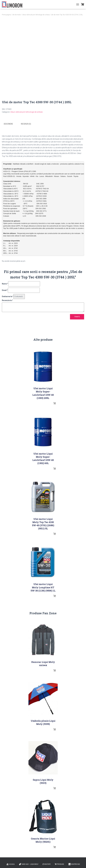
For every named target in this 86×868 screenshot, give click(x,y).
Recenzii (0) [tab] (26, 124)
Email (5, 290)
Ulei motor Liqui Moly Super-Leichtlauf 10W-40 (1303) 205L (43, 393)
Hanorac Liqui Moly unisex (43, 663)
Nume (5, 284)
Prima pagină (6, 15)
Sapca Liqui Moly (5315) (43, 781)
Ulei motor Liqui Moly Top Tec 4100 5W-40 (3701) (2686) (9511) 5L (43, 524)
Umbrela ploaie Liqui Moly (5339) (43, 722)
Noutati (47, 864)
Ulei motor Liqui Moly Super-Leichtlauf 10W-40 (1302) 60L (43, 458)
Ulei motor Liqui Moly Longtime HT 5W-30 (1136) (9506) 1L (43, 587)
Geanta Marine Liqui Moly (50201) (43, 840)
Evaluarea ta (8, 296)
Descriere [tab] (8, 124)
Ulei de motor (17, 15)
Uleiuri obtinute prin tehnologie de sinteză (36, 15)
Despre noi (74, 864)
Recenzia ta (7, 300)
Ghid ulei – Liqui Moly (29, 864)
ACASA (10, 864)
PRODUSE (59, 864)
